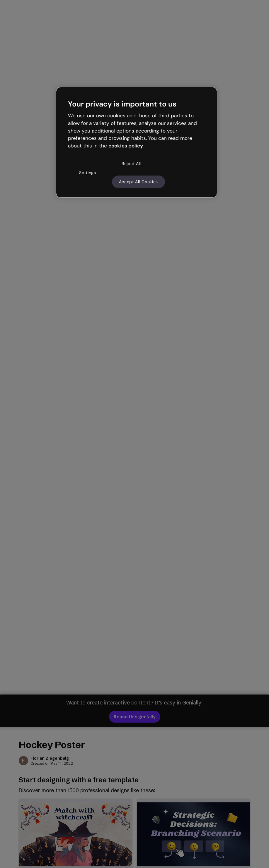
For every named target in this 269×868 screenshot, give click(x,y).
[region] (137, 142)
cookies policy (126, 146)
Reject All (131, 164)
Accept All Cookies (139, 182)
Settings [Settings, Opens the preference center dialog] (88, 173)
